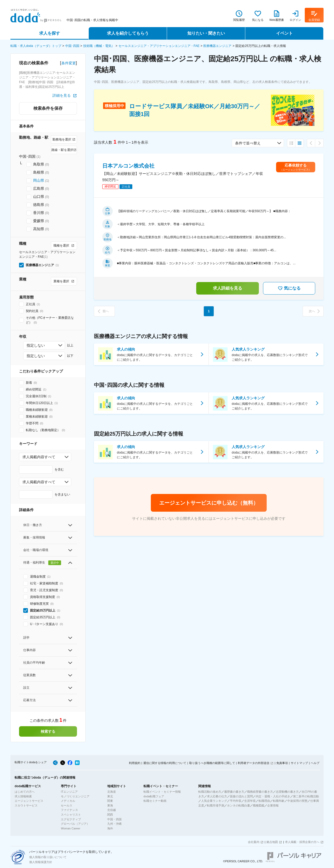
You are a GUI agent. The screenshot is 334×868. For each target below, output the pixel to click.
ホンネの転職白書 (238, 805)
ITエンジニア (69, 792)
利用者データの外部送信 (254, 763)
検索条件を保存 (48, 108)
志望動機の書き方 (287, 792)
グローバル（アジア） (75, 824)
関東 (110, 801)
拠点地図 (272, 842)
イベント (284, 33)
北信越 (112, 810)
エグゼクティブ (71, 819)
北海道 (112, 792)
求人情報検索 (23, 796)
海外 (110, 828)
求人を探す (50, 33)
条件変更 (69, 63)
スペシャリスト (71, 815)
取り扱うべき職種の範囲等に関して (212, 763)
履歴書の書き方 (234, 792)
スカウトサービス (26, 805)
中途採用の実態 (297, 801)
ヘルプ (315, 763)
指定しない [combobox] (36, 345)
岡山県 (39, 180)
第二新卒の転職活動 (306, 796)
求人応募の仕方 (217, 796)
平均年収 (236, 801)
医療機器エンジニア (217, 46)
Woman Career (70, 828)
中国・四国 (114, 819)
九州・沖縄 (114, 824)
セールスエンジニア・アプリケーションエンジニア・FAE (159, 46)
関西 (110, 815)
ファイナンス (69, 810)
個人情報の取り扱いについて (48, 857)
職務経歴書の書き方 (260, 792)
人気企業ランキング (214, 801)
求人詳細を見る (228, 288)
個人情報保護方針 (41, 862)
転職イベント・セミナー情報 (162, 792)
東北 (110, 796)
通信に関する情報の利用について (165, 763)
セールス (67, 805)
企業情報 (273, 805)
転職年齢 (279, 801)
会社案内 (254, 842)
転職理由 (264, 801)
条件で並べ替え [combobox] (248, 143)
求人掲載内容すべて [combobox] (39, 457)
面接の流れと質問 (241, 796)
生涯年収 (250, 801)
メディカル (68, 801)
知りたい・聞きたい (206, 33)
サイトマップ (299, 763)
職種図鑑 (259, 805)
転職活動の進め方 (210, 792)
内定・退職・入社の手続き (273, 796)
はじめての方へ (25, 792)
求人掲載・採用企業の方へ (302, 842)
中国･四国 (72, 46)
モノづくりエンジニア (75, 796)
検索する (48, 731)
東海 (110, 805)
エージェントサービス (29, 801)
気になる (289, 288)
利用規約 (135, 763)
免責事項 (282, 763)
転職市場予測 (216, 805)
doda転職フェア (154, 796)
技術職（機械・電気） (99, 46)
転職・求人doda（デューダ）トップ (36, 46)
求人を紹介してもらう (128, 33)
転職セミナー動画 (155, 801)
